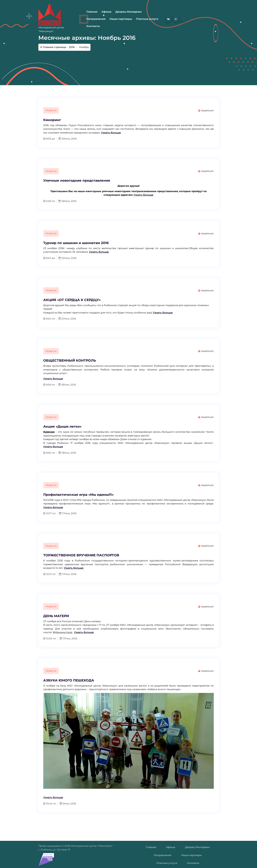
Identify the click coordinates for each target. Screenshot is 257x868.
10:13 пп (49, 574)
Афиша (106, 12)
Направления (96, 19)
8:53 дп (49, 258)
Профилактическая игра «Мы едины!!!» (78, 495)
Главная (92, 12)
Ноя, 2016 (71, 139)
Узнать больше (111, 133)
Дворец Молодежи (128, 12)
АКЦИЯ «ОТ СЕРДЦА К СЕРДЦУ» (72, 300)
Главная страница (53, 47)
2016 (72, 47)
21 (61, 319)
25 (62, 258)
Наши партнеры (121, 19)
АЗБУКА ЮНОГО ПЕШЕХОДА (69, 680)
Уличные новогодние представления (77, 180)
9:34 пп (49, 319)
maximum (206, 110)
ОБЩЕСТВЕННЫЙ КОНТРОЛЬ (70, 360)
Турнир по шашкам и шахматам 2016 (76, 243)
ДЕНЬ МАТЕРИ (56, 616)
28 (61, 201)
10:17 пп (49, 513)
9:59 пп (49, 385)
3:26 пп (49, 201)
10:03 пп (50, 638)
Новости (51, 110)
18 (61, 385)
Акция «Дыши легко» (62, 426)
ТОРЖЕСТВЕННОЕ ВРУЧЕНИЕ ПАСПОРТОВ (81, 555)
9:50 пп (49, 453)
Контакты (93, 26)
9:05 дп (49, 139)
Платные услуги (147, 19)
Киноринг (52, 120)
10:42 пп (50, 804)
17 (62, 513)
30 (62, 139)
